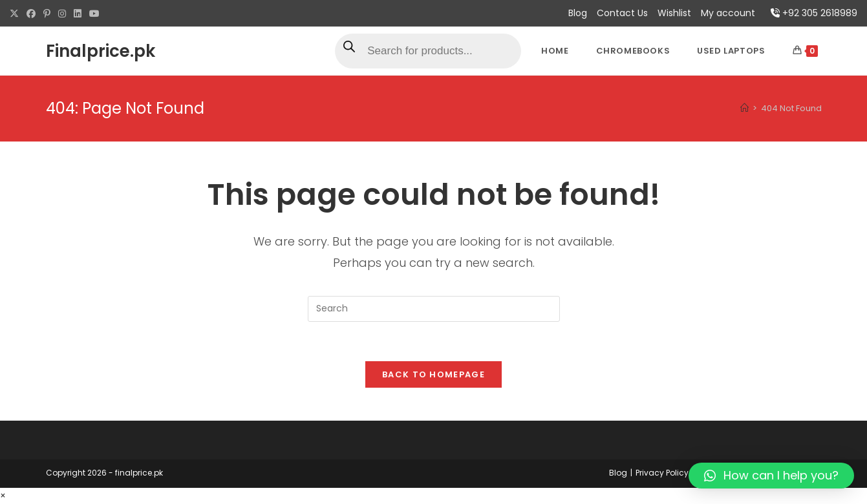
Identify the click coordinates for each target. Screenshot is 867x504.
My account (728, 13)
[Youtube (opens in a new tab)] (94, 14)
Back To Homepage (433, 374)
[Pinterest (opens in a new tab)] (47, 14)
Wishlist (674, 13)
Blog (578, 13)
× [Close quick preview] (3, 496)
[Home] (744, 108)
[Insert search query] (434, 309)
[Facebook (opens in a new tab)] (31, 14)
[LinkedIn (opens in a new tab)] (78, 14)
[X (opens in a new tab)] (16, 14)
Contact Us (622, 13)
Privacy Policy (662, 473)
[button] (771, 476)
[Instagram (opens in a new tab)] (62, 14)
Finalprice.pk (101, 51)
